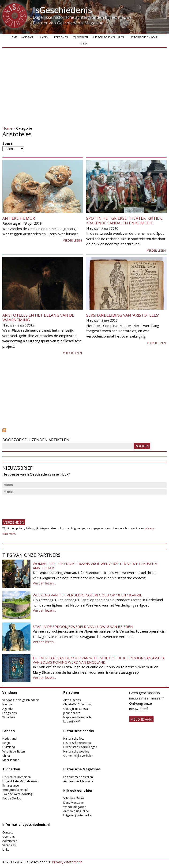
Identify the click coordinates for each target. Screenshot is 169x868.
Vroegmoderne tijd (15, 790)
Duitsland (9, 747)
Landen (43, 37)
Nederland (9, 739)
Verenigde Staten (14, 751)
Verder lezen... (44, 583)
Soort (8, 143)
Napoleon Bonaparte (77, 717)
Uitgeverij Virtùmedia (77, 815)
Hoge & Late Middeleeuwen (21, 781)
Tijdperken (81, 37)
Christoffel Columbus (77, 704)
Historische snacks (143, 37)
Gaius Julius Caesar (76, 709)
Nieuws (7, 704)
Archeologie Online (76, 811)
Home (13, 37)
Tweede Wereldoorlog (17, 794)
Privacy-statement (67, 862)
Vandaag (27, 37)
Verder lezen (72, 240)
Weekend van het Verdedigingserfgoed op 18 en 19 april (87, 595)
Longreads (9, 713)
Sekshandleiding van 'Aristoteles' (123, 315)
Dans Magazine (73, 803)
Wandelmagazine (75, 807)
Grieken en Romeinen (17, 777)
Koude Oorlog (12, 798)
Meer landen (11, 760)
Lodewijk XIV (71, 721)
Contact (8, 832)
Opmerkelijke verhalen (78, 756)
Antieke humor (19, 218)
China (6, 756)
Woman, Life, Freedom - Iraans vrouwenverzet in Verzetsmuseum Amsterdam (95, 566)
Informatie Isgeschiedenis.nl (26, 825)
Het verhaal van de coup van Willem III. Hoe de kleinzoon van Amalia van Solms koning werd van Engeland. (99, 660)
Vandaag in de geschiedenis (21, 700)
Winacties (9, 717)
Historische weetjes (76, 751)
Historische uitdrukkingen (80, 747)
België (6, 743)
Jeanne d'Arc (72, 713)
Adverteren (10, 841)
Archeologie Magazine (78, 781)
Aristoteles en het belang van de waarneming (38, 317)
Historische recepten (77, 743)
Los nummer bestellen (78, 777)
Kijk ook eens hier (78, 791)
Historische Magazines (82, 769)
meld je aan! (141, 719)
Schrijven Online (74, 798)
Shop (83, 44)
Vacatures (9, 845)
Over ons (8, 837)
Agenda (8, 709)
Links (6, 850)
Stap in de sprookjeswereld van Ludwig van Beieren (83, 626)
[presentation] (38, 505)
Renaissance (11, 785)
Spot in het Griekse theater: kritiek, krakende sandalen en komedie (124, 221)
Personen (61, 37)
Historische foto (74, 739)
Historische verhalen (109, 37)
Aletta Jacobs (72, 700)
